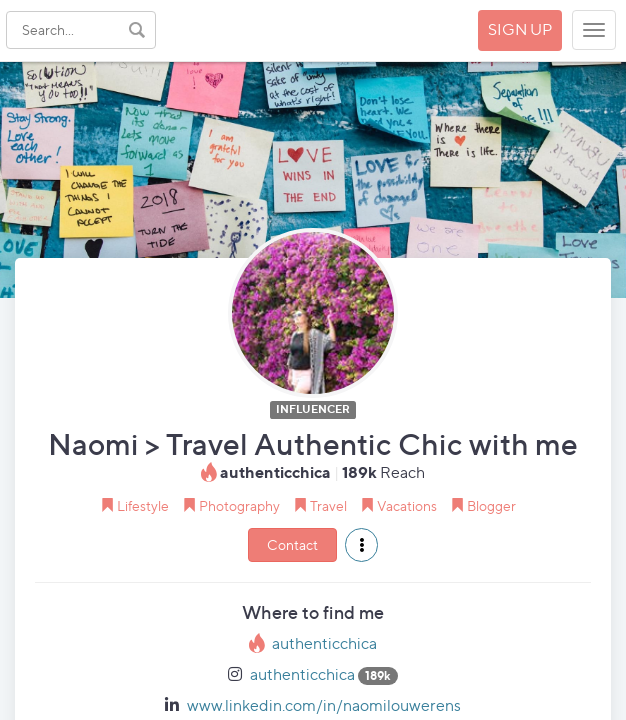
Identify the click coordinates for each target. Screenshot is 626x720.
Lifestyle (143, 505)
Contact (292, 544)
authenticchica (324, 643)
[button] (361, 545)
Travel (328, 505)
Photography (239, 505)
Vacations (407, 505)
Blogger (491, 505)
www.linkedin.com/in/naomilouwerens (324, 705)
